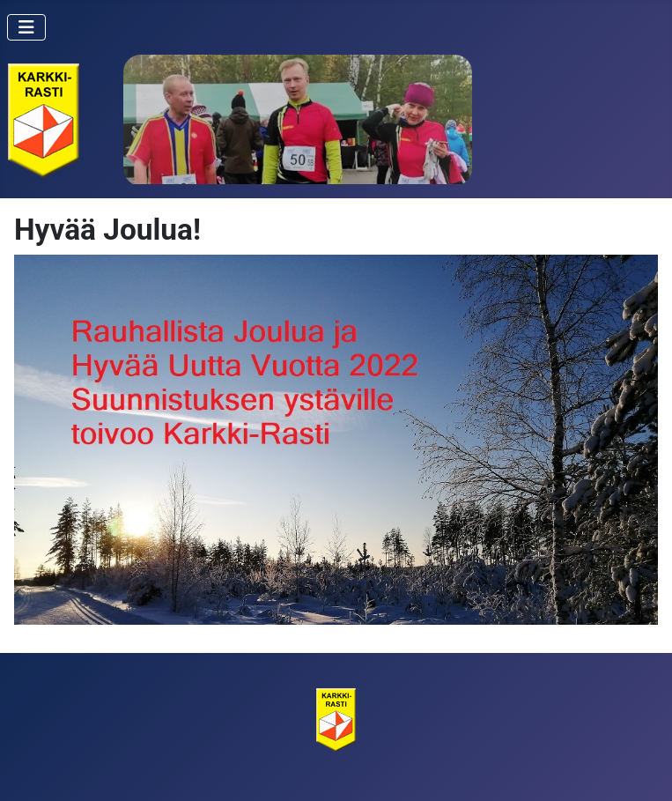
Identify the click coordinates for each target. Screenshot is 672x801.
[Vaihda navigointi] (26, 27)
